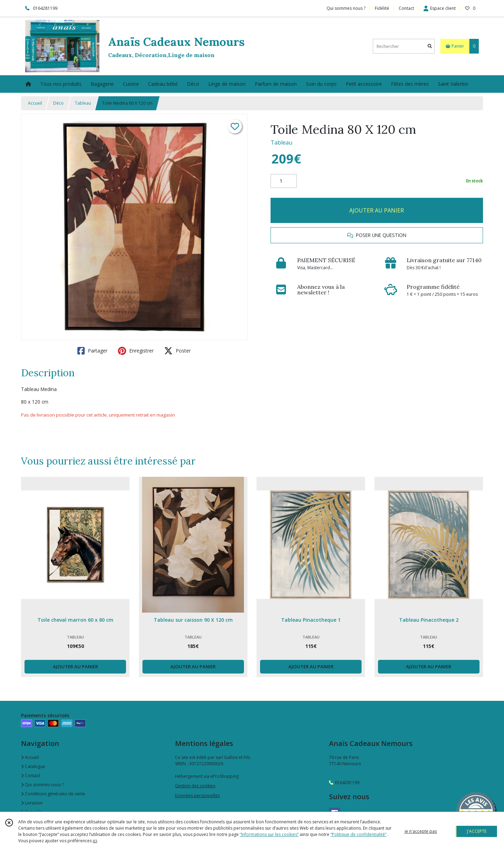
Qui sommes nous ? (42, 785)
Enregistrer (136, 351)
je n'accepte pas (421, 831)
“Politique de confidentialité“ (358, 834)
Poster (177, 351)
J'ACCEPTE (477, 831)
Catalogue (33, 766)
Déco (58, 103)
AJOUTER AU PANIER (377, 210)
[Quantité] (284, 181)
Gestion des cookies (195, 786)
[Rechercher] (430, 46)
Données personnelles (197, 796)
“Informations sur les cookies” (269, 834)
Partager (92, 351)
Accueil (35, 103)
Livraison (32, 803)
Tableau (83, 103)
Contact (406, 8)
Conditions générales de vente (53, 794)
